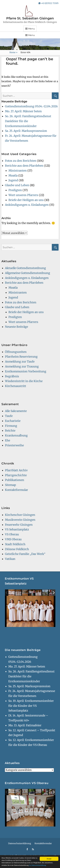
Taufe (9, 416)
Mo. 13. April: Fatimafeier (25, 725)
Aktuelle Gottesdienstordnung (25, 268)
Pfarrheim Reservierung (21, 357)
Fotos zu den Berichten (21, 161)
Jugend (13, 180)
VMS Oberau (13, 539)
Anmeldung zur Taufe (20, 362)
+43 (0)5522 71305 (49, 3)
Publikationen (15, 480)
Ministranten (18, 171)
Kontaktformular (16, 490)
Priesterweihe (14, 445)
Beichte (10, 431)
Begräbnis (12, 376)
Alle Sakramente (16, 411)
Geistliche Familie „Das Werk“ (25, 554)
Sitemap (10, 485)
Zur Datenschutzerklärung (37, 865)
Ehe (8, 440)
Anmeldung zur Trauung (22, 367)
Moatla (13, 176)
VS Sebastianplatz (17, 529)
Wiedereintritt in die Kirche (24, 381)
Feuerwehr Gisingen (19, 525)
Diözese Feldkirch (17, 549)
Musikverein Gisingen (20, 520)
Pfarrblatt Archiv (16, 470)
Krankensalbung (16, 436)
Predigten (15, 190)
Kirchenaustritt (16, 386)
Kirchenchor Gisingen (20, 515)
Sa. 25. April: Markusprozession (26, 131)
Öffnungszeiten (16, 352)
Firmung (11, 426)
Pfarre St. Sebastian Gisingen (30, 18)
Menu (32, 29)
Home (13, 52)
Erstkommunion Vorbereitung (26, 371)
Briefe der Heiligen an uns (26, 200)
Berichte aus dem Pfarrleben (24, 166)
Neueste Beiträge (16, 327)
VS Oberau (12, 534)
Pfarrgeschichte (16, 475)
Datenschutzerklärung (20, 843)
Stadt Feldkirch (15, 544)
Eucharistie (13, 421)
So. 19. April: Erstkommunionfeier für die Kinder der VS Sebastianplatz (31, 706)
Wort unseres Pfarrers (23, 195)
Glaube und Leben (17, 185)
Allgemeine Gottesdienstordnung (28, 273)
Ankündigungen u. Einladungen (27, 205)
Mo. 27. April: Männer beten (23, 111)
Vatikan (10, 559)
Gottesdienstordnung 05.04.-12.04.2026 (31, 106)
